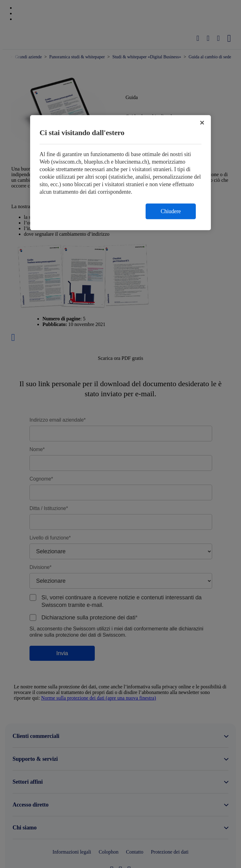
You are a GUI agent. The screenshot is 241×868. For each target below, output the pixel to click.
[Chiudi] (202, 123)
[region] (120, 173)
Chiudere (171, 212)
